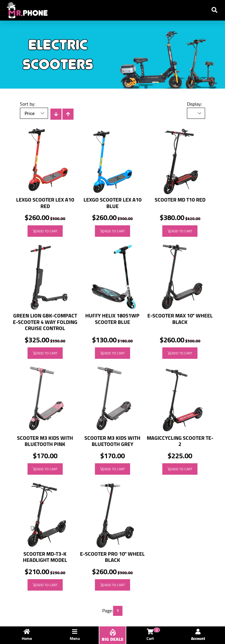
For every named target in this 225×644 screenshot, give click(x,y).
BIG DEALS (112, 636)
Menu (75, 635)
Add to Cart (45, 231)
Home (27, 635)
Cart (152, 635)
